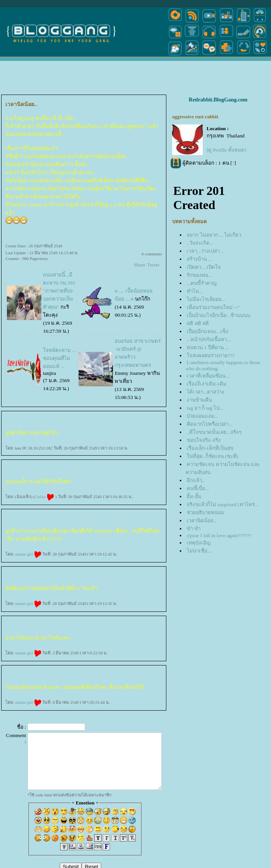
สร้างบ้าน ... (199, 259)
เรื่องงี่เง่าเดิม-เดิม (206, 384)
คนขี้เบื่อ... (198, 488)
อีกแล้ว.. (196, 480)
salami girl (28, 554)
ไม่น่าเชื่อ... (199, 551)
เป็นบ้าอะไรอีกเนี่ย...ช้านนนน (218, 315)
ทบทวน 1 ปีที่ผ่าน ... (208, 347)
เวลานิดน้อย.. (201, 521)
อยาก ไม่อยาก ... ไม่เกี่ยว (214, 235)
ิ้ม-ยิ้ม (194, 496)
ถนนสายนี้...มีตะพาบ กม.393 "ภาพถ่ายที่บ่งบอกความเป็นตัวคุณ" (59, 291)
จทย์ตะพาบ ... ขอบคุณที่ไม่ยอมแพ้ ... (59, 358)
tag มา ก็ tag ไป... (205, 408)
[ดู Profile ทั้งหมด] (227, 150)
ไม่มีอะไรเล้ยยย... (206, 299)
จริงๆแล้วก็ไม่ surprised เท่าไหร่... (223, 504)
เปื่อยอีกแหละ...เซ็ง (208, 331)
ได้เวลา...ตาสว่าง (205, 392)
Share (140, 265)
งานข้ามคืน (199, 400)
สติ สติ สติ (198, 323)
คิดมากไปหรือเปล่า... (209, 424)
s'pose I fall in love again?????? (219, 535)
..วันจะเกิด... (200, 243)
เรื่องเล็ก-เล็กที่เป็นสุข (210, 448)
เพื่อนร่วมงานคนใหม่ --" (213, 307)
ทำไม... (195, 291)
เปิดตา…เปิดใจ (204, 267)
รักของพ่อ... (199, 275)
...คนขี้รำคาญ (202, 283)
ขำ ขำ (193, 529)
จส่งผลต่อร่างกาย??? (211, 356)
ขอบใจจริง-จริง (204, 440)
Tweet (153, 265)
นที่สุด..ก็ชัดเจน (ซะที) (212, 456)
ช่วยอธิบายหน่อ (205, 512)
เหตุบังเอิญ (199, 543)
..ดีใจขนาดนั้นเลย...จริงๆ (214, 432)
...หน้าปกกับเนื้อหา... (209, 339)
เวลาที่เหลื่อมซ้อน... (208, 376)
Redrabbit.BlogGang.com (218, 100)
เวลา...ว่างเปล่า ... (206, 251)
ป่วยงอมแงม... (202, 416)
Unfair (44, 497)
